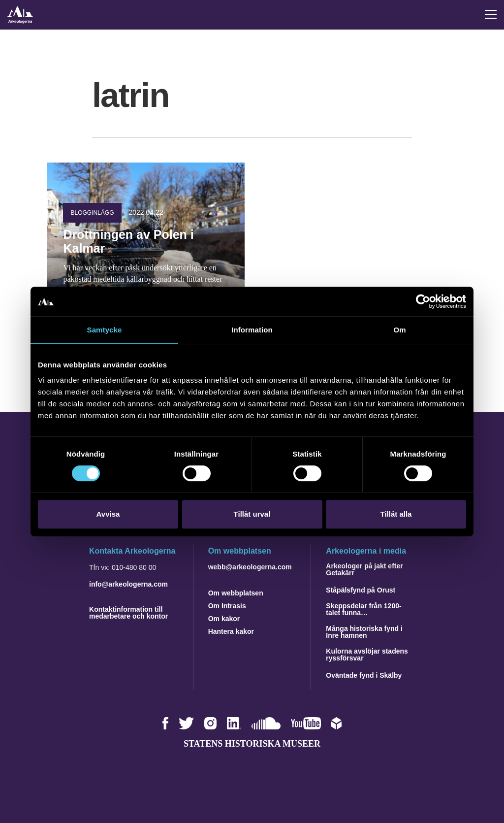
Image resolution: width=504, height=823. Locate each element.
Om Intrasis (227, 606)
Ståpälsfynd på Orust (361, 590)
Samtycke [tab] (105, 330)
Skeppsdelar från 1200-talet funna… (363, 609)
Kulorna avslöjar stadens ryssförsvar (367, 655)
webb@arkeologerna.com (250, 567)
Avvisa (108, 514)
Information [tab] (252, 330)
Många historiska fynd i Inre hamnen (364, 632)
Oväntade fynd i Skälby (364, 675)
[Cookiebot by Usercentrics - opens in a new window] (423, 301)
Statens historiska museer (252, 744)
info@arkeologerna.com (128, 584)
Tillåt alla (396, 514)
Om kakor (224, 619)
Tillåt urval (252, 514)
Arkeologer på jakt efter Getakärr (364, 569)
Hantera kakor (231, 631)
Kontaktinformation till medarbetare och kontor (128, 613)
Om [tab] (399, 330)
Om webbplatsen (236, 593)
